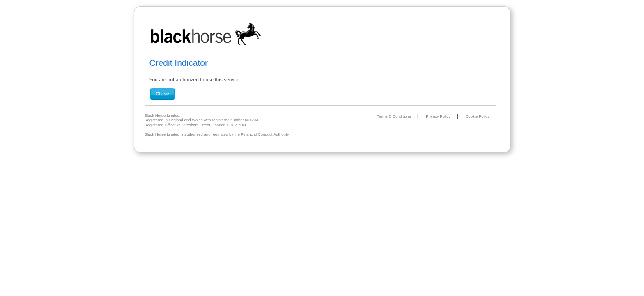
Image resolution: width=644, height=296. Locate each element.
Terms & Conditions (394, 116)
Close (162, 94)
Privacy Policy (438, 116)
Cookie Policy (477, 116)
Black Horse (206, 34)
